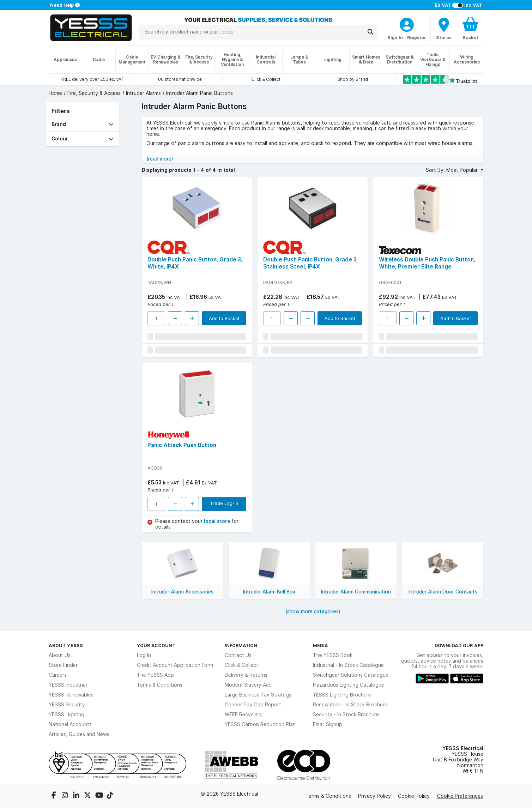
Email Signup (328, 724)
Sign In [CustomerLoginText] (395, 37)
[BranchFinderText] (444, 28)
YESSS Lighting (66, 714)
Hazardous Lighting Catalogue (349, 685)
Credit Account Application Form (175, 665)
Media (321, 645)
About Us (60, 655)
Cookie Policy (414, 796)
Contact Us (238, 655)
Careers (58, 675)
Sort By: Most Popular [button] (452, 170)
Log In (144, 655)
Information (241, 645)
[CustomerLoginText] (407, 24)
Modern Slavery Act (248, 685)
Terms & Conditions (160, 685)
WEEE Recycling (243, 714)
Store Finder (63, 665)
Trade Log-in (224, 503)
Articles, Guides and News (79, 734)
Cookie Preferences (460, 796)
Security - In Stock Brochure (346, 714)
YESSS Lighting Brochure (342, 695)
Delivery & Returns (246, 675)
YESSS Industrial (68, 685)
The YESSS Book (333, 655)
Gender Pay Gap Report (253, 705)
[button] (83, 124)
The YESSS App (155, 675)
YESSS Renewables (71, 695)
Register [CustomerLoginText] (417, 37)
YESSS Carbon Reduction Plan (260, 724)
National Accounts (70, 724)
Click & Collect (241, 665)
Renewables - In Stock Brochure (350, 705)
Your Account (156, 645)
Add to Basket (224, 318)
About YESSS (66, 645)
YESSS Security (67, 705)
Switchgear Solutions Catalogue (351, 675)
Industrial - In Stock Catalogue (348, 665)
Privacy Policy (374, 796)
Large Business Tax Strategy (258, 695)
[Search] (370, 32)
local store (218, 521)
